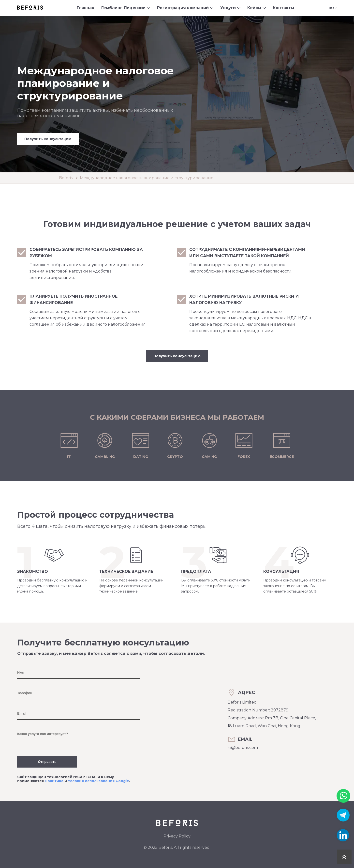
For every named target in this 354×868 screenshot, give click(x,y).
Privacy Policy (177, 836)
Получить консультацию (48, 139)
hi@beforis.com (243, 747)
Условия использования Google (98, 781)
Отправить (47, 762)
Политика (54, 781)
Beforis (66, 178)
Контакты (284, 8)
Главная (86, 8)
